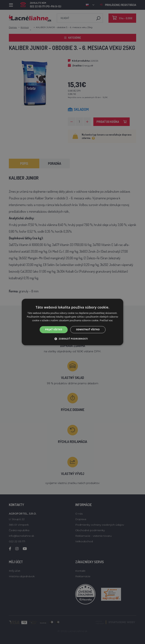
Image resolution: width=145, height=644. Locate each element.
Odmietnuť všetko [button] (88, 329)
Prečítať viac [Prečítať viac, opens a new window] (106, 320)
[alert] (72, 322)
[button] (73, 339)
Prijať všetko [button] (54, 329)
